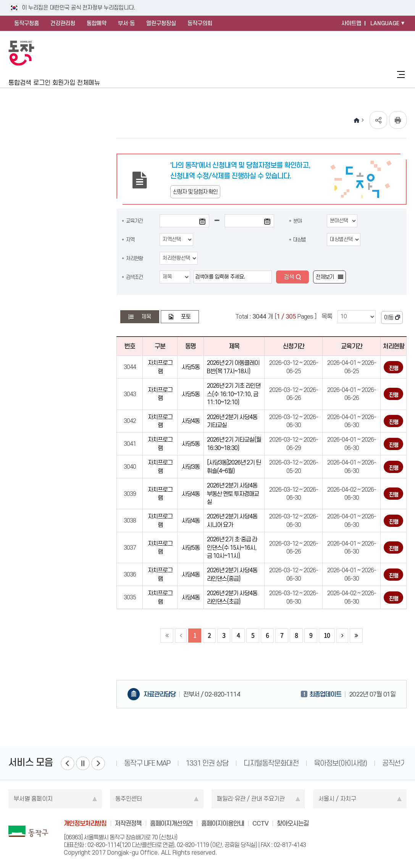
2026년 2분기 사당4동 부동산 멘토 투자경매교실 (233, 494)
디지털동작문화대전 (271, 763)
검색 (289, 277)
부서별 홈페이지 (33, 799)
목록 (327, 316)
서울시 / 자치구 (337, 799)
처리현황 (134, 258)
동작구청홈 (27, 23)
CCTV (260, 823)
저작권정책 (128, 823)
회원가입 (64, 83)
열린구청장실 (161, 23)
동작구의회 (200, 23)
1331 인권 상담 (207, 763)
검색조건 (134, 277)
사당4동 (191, 421)
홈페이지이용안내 (223, 823)
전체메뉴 (89, 83)
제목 (146, 317)
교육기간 (134, 221)
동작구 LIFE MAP (147, 763)
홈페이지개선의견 (171, 823)
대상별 (300, 240)
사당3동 (191, 467)
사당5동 (191, 367)
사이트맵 (351, 23)
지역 (130, 240)
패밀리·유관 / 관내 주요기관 (251, 799)
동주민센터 (129, 799)
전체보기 (325, 277)
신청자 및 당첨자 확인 (195, 192)
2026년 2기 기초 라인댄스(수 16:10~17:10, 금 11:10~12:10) (234, 394)
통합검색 (20, 83)
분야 (297, 221)
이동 (389, 317)
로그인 (42, 83)
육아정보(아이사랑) (340, 763)
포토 (186, 317)
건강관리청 (63, 23)
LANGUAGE (385, 23)
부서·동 (126, 23)
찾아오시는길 (293, 823)
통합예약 (97, 23)
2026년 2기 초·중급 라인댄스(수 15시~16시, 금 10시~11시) (232, 547)
